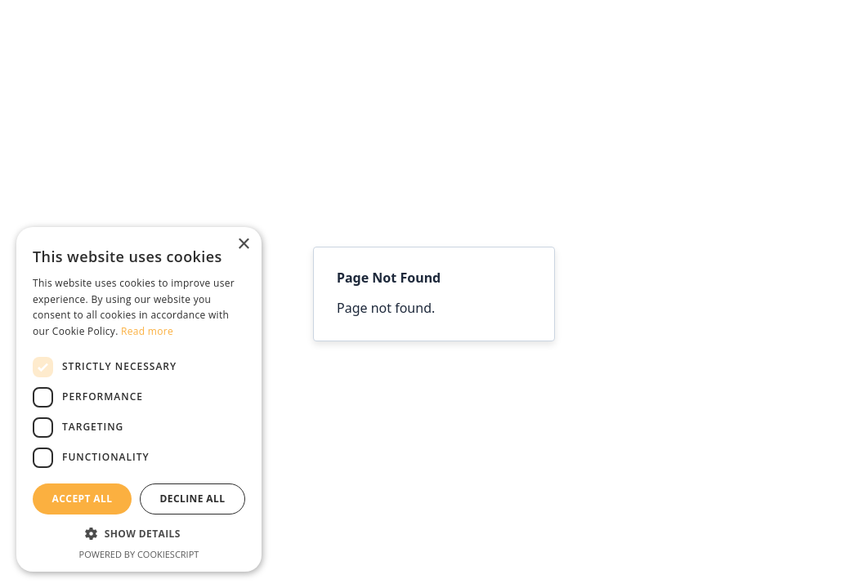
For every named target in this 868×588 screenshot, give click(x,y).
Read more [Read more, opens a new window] (147, 331)
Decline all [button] (193, 499)
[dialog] (139, 399)
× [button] (243, 245)
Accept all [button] (83, 499)
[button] (139, 535)
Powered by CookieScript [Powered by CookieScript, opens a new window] (139, 554)
